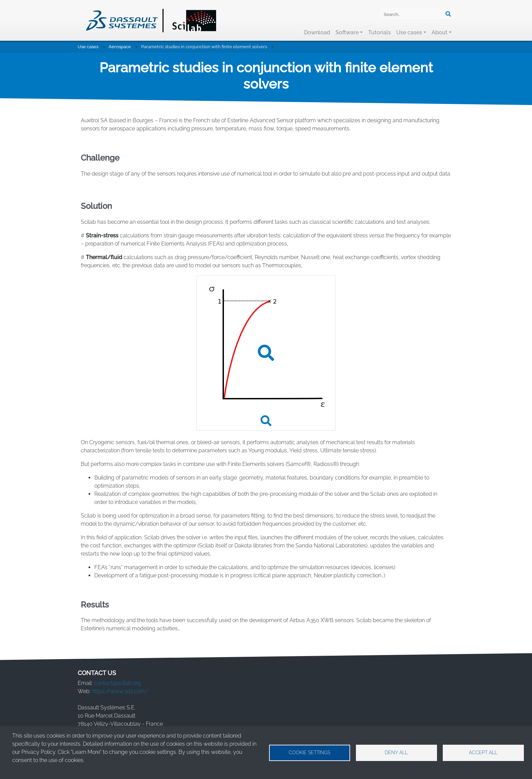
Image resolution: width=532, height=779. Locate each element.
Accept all (483, 753)
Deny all (396, 753)
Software (347, 32)
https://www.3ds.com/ (120, 691)
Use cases (409, 32)
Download (317, 32)
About (440, 32)
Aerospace (120, 47)
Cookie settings (309, 753)
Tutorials (379, 32)
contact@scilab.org (117, 683)
